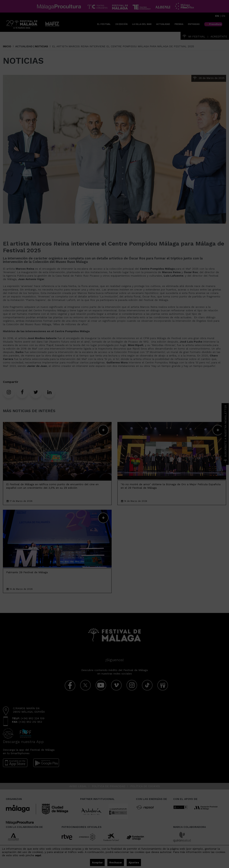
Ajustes (134, 862)
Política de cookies (145, 786)
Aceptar (97, 862)
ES (217, 16)
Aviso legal (78, 786)
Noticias (42, 46)
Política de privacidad (109, 786)
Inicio (7, 46)
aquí (38, 855)
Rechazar (116, 862)
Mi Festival (194, 36)
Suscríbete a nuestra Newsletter (226, 434)
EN (223, 16)
